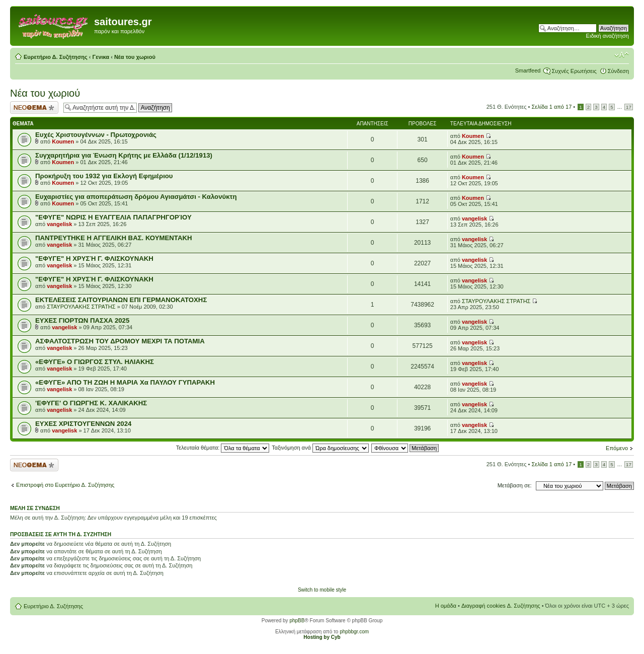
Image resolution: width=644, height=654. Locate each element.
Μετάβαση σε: (515, 485)
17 (629, 107)
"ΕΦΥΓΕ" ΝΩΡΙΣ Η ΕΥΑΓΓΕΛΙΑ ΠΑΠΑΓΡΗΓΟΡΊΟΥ (113, 217)
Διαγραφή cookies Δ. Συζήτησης (501, 606)
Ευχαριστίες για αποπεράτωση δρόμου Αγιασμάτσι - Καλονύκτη (136, 197)
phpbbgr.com (354, 632)
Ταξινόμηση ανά (320, 448)
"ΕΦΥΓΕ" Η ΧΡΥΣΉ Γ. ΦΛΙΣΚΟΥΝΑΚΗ (94, 259)
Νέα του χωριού (135, 57)
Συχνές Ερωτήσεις (574, 71)
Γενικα (101, 57)
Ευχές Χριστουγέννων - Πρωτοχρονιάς (96, 135)
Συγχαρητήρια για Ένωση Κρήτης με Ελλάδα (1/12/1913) (124, 155)
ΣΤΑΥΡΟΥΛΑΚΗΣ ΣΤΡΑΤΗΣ (81, 307)
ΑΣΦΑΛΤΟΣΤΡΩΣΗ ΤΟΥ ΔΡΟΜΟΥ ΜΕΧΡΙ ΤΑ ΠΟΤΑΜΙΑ (120, 341)
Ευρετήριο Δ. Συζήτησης (56, 57)
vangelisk (59, 224)
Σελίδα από (552, 107)
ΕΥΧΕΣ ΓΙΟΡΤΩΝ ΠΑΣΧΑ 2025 (82, 320)
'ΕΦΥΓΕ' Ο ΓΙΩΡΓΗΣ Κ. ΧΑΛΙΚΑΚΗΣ (91, 403)
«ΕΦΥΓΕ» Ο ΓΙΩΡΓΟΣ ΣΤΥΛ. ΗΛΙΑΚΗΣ (95, 362)
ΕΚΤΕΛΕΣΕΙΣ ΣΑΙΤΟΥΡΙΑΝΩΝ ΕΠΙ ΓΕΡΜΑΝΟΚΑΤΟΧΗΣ (121, 300)
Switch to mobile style (322, 590)
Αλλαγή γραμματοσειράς (622, 55)
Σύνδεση (618, 71)
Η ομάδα (446, 606)
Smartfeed (528, 70)
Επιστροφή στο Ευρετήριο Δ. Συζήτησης (65, 485)
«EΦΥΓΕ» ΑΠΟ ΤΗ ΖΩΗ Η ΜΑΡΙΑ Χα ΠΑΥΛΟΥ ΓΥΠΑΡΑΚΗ (125, 382)
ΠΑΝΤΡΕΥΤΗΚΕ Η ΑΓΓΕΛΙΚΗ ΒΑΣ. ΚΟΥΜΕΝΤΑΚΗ (113, 238)
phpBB (297, 621)
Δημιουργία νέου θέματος (34, 107)
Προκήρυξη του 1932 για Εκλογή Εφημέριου (104, 176)
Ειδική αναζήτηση (608, 36)
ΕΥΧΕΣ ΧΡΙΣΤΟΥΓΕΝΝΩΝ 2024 (83, 424)
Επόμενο (617, 448)
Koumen (63, 141)
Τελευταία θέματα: (223, 448)
